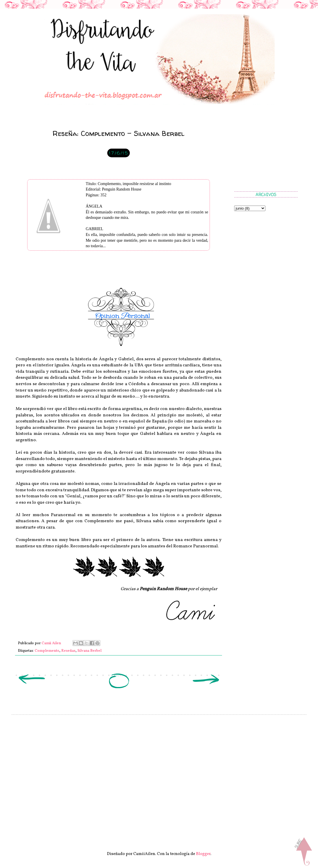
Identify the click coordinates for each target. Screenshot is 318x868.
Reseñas (68, 651)
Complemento (47, 651)
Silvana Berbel (89, 651)
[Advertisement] (263, 152)
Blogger (203, 854)
